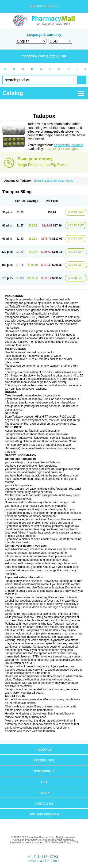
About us (44, 750)
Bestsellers (44, 760)
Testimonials (44, 771)
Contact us (44, 804)
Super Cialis (66, 181)
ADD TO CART (76, 212)
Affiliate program (44, 814)
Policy (44, 793)
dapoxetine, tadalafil (68, 145)
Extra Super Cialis (46, 181)
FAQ (44, 782)
